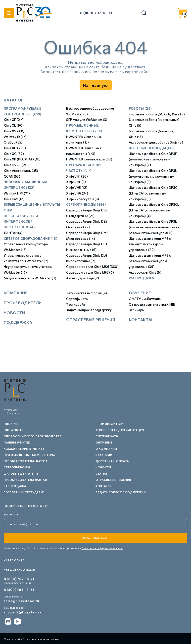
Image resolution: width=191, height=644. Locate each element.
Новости (14, 313)
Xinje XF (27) (14, 120)
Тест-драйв (76, 304)
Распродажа (141, 278)
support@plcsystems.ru (24, 612)
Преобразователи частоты (27, 461)
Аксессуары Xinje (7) (83, 278)
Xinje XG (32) (14, 154)
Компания (16, 293)
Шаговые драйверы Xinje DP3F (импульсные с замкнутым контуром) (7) (153, 159)
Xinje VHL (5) (76, 182)
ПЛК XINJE (11, 424)
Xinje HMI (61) (14, 199)
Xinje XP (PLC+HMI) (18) (22, 159)
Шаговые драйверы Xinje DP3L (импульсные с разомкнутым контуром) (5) (153, 176)
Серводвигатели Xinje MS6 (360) (92, 267)
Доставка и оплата (112, 461)
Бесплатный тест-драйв (24, 492)
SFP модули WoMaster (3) (87, 120)
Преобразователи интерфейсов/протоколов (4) (21, 222)
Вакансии (104, 455)
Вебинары (137, 310)
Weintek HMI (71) (17, 193)
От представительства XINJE (152, 304)
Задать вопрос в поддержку (89, 310)
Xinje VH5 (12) (77, 188)
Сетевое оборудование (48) (30, 239)
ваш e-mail (11, 515)
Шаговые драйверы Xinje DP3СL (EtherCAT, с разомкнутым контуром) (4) (154, 210)
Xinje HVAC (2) (15, 165)
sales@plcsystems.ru (21, 601)
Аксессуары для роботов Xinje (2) (156, 142)
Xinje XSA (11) (14, 131)
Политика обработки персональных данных (32, 639)
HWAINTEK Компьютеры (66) (89, 159)
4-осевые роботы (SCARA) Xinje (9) (157, 114)
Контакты (141, 320)
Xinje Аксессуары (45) (21, 171)
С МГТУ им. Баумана (145, 299)
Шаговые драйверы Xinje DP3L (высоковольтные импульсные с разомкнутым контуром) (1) (154, 227)
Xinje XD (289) (15, 148)
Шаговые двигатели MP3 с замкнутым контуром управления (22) (150, 244)
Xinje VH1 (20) (77, 176)
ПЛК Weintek (14, 430)
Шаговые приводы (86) (151, 148)
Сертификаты (77, 299)
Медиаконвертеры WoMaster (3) (30, 278)
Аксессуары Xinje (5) (145, 272)
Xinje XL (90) (14, 125)
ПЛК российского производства (33, 436)
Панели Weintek (17, 442)
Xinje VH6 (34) (77, 193)
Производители (23, 303)
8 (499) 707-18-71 (19, 590)
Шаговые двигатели (21, 473)
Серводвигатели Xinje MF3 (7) (90, 272)
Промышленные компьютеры (29, 455)
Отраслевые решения (91, 320)
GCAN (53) (12, 176)
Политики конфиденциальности (102, 548)
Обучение (140, 293)
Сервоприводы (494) (86, 204)
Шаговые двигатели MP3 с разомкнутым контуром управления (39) (150, 261)
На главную (95, 85)
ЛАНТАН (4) (13, 233)
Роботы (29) (140, 108)
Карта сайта (14, 560)
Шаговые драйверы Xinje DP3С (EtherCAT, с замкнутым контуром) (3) (153, 193)
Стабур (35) (13, 142)
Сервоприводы (17, 467)
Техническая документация (120, 430)
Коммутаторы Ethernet (24, 449)
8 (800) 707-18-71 (96, 13)
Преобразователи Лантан (25, 480)
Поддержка (18, 322)
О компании (106, 449)
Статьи (101, 473)
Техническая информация (87, 293)
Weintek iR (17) (15, 137)
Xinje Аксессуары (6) (83, 199)
